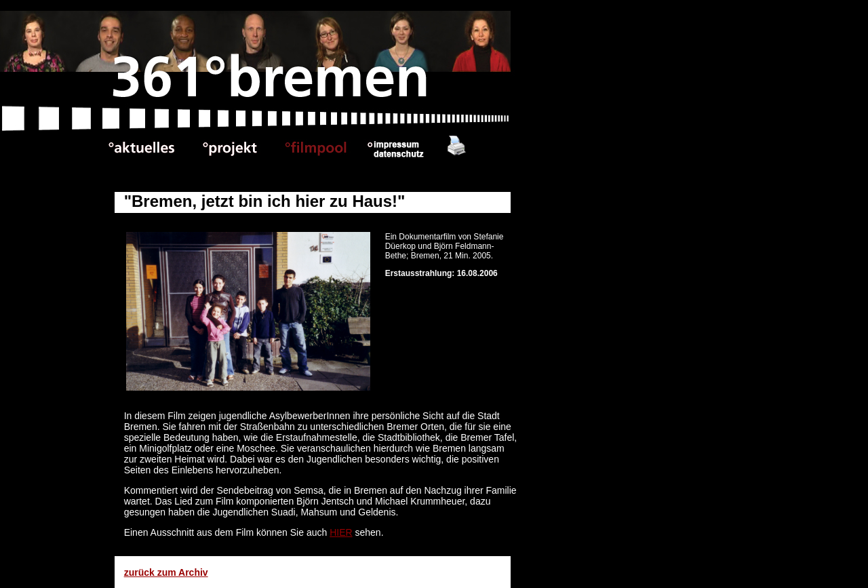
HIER (341, 532)
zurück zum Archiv (166, 572)
